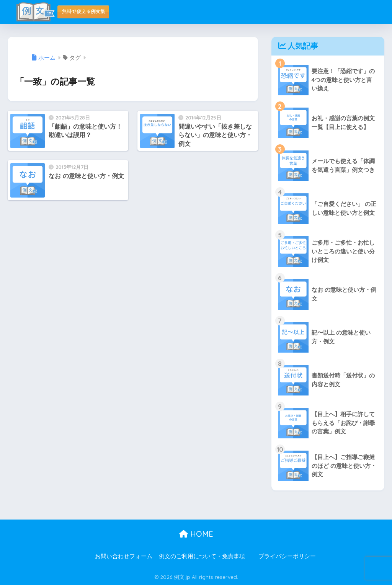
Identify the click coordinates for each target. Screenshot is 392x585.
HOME (196, 534)
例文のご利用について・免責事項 (202, 556)
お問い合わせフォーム (124, 556)
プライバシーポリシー (287, 556)
